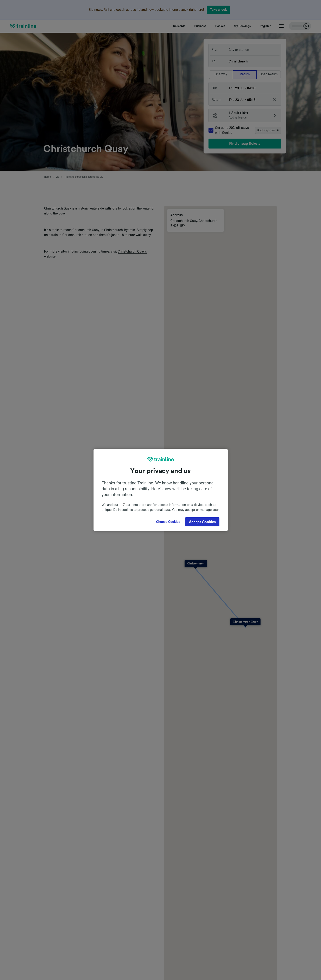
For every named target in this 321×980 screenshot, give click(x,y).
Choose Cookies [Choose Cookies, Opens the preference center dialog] (168, 522)
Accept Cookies (202, 522)
